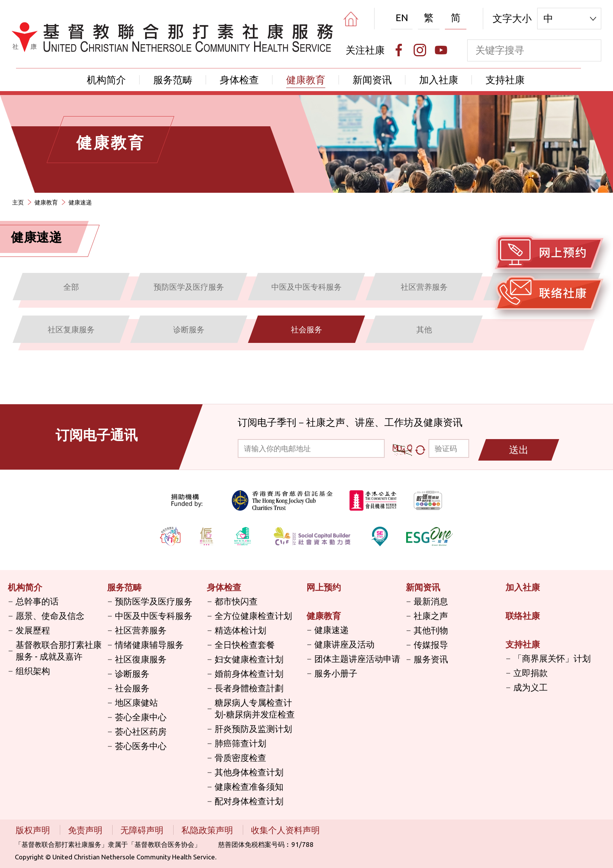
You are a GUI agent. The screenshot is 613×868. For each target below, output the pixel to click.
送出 (519, 450)
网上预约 (324, 587)
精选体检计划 (240, 630)
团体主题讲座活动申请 (357, 659)
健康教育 (306, 80)
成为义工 (531, 687)
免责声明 (86, 830)
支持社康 (505, 80)
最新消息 (431, 601)
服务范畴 (173, 80)
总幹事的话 (37, 601)
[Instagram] (420, 50)
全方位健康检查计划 (253, 616)
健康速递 (80, 202)
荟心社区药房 (141, 731)
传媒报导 (431, 645)
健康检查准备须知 (249, 786)
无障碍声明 (143, 830)
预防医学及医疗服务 (154, 601)
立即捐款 (531, 673)
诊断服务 (132, 673)
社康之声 (431, 616)
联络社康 (523, 616)
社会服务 (132, 688)
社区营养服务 (141, 630)
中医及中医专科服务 (154, 616)
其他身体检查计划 (249, 772)
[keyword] (524, 50)
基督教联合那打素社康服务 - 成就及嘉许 (59, 650)
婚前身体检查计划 (249, 673)
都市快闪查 (236, 601)
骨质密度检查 (240, 758)
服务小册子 (336, 673)
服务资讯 (431, 659)
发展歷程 (33, 630)
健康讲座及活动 (344, 644)
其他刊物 (431, 630)
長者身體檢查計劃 (249, 688)
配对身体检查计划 (249, 801)
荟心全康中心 (141, 717)
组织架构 (33, 671)
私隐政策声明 (208, 830)
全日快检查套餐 (245, 645)
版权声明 (34, 830)
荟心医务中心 (141, 746)
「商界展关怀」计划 (552, 658)
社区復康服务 (141, 659)
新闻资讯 (372, 80)
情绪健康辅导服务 (149, 645)
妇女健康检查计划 (249, 659)
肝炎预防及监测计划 (253, 729)
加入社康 (439, 80)
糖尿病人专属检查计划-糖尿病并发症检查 (255, 708)
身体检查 (239, 80)
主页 (18, 202)
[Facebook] (399, 50)
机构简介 (106, 80)
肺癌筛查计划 (240, 743)
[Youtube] (441, 50)
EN (402, 18)
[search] (590, 50)
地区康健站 (136, 702)
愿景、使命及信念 (50, 616)
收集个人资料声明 (285, 830)
